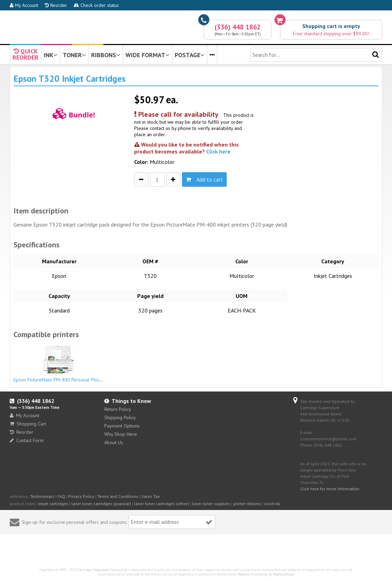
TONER (74, 55)
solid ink (272, 504)
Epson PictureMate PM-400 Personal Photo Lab (63, 363)
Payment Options (122, 426)
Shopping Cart (28, 424)
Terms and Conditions (118, 496)
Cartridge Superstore (93, 570)
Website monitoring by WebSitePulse (265, 574)
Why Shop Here (121, 434)
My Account (24, 5)
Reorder (56, 5)
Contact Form (27, 440)
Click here (218, 151)
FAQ (61, 496)
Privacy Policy (81, 496)
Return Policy (118, 409)
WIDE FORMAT (147, 55)
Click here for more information (330, 489)
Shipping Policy (120, 417)
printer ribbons (247, 504)
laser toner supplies (211, 504)
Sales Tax (151, 496)
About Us (114, 442)
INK (51, 55)
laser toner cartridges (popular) (101, 504)
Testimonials (42, 496)
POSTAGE (190, 55)
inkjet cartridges (53, 504)
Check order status (96, 5)
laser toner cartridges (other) (162, 504)
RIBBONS (106, 55)
